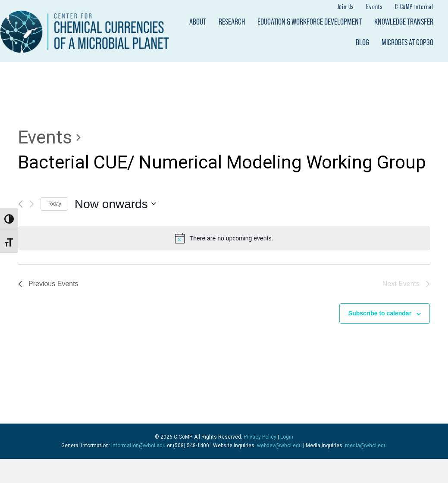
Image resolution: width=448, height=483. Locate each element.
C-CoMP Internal (414, 6)
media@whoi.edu (366, 446)
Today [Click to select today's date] (54, 204)
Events (374, 6)
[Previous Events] (20, 204)
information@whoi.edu (138, 446)
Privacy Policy (260, 437)
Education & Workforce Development (310, 22)
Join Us (346, 6)
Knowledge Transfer (404, 22)
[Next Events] (32, 204)
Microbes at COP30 (407, 42)
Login (287, 437)
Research (232, 22)
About (198, 22)
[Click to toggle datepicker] (115, 204)
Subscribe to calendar (380, 313)
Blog (362, 42)
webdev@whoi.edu (279, 446)
